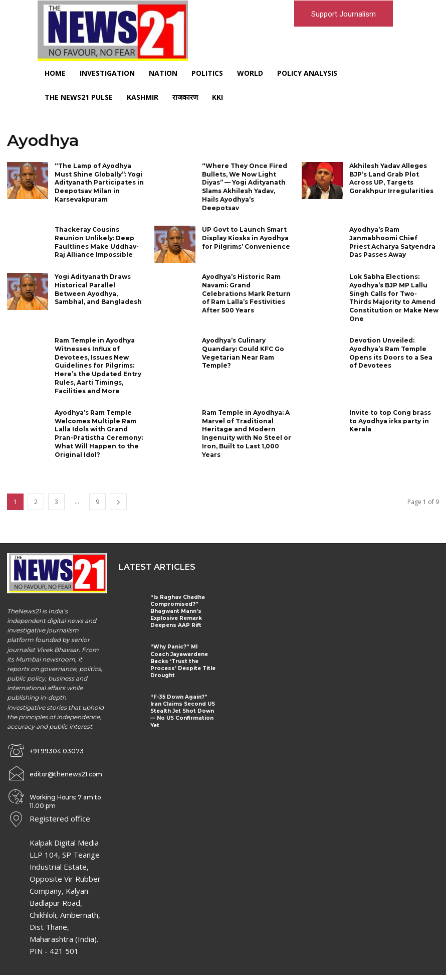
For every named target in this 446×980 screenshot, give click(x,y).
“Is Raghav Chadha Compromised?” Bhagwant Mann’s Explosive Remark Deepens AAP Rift (177, 611)
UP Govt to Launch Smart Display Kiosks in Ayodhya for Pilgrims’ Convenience (246, 238)
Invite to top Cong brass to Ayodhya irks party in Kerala (390, 421)
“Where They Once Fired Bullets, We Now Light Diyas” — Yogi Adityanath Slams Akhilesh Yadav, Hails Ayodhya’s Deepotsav (244, 187)
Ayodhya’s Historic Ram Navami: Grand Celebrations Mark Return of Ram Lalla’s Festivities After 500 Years (246, 293)
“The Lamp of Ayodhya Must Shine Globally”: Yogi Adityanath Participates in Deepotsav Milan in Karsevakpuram (99, 183)
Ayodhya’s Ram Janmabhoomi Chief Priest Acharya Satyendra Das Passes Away (392, 242)
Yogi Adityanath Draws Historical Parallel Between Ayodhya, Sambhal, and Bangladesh (98, 289)
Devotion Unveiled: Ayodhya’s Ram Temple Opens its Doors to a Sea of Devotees (391, 352)
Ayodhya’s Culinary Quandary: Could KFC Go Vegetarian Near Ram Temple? (243, 352)
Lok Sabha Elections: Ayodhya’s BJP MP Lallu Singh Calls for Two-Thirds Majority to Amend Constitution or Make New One (394, 298)
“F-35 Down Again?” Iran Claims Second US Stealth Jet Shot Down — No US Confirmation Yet (181, 703)
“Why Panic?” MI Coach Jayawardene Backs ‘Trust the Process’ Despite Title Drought (182, 657)
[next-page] (118, 501)
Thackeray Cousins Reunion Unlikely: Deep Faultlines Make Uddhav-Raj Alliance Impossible (97, 242)
